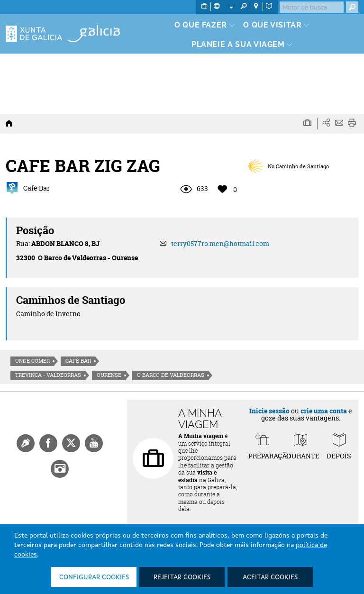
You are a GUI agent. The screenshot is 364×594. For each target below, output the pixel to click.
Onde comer (32, 361)
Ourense (109, 375)
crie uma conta (324, 411)
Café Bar (78, 361)
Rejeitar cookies (182, 577)
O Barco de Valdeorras (171, 375)
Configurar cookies (94, 577)
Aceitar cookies (270, 577)
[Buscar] (312, 7)
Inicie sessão (269, 411)
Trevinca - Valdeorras (48, 375)
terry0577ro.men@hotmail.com (220, 243)
